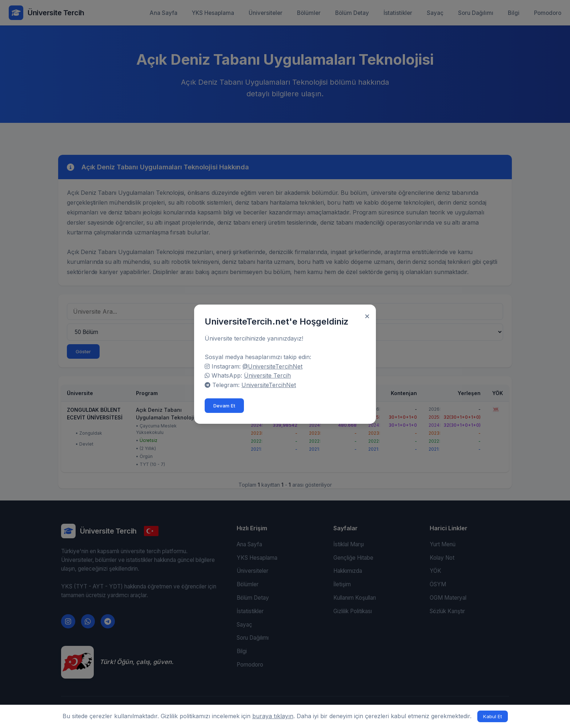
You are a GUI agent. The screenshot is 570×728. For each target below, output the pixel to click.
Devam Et (225, 405)
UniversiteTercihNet (270, 384)
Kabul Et (493, 716)
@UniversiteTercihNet (274, 365)
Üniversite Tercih (268, 375)
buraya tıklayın (273, 716)
